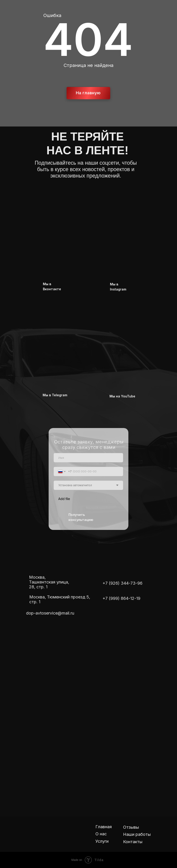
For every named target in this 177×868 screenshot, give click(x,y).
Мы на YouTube (122, 396)
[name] (88, 458)
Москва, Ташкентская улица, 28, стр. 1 (49, 582)
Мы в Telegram (55, 395)
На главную (88, 93)
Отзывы (131, 827)
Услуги (102, 841)
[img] (80, 222)
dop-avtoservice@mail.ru (50, 613)
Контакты (133, 842)
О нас (101, 834)
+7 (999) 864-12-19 (121, 598)
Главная (104, 827)
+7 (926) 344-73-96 (122, 583)
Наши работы (137, 834)
